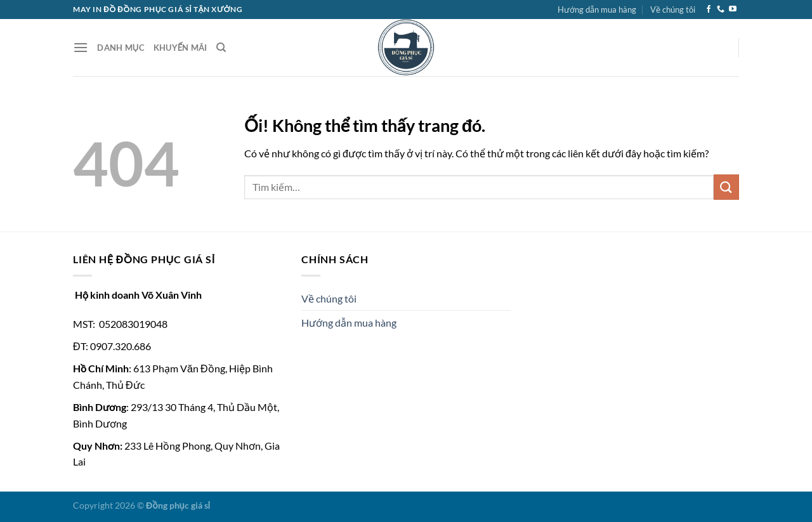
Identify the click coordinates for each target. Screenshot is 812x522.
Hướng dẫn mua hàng (597, 10)
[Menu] (81, 47)
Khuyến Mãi (180, 48)
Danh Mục (121, 48)
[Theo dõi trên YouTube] (733, 10)
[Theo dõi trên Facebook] (709, 10)
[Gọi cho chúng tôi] (721, 10)
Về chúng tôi (673, 10)
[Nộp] (726, 187)
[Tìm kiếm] (221, 48)
